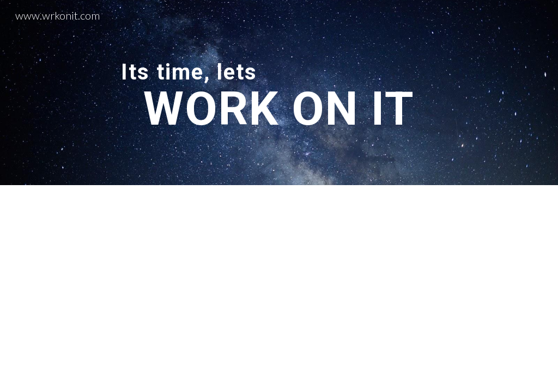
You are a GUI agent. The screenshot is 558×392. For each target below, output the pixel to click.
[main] (279, 92)
